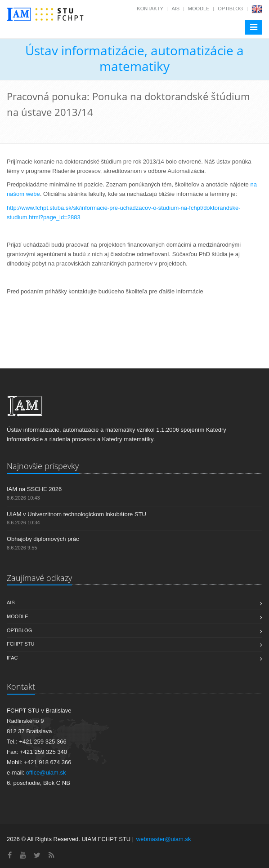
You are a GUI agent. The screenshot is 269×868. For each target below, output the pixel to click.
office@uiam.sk (46, 773)
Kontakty (150, 9)
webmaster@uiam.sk (164, 839)
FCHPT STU (21, 644)
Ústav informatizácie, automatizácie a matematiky (134, 58)
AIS (175, 9)
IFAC (12, 658)
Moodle (199, 9)
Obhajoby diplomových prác (43, 539)
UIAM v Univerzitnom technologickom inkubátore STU (76, 514)
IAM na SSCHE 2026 (34, 489)
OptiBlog (230, 9)
